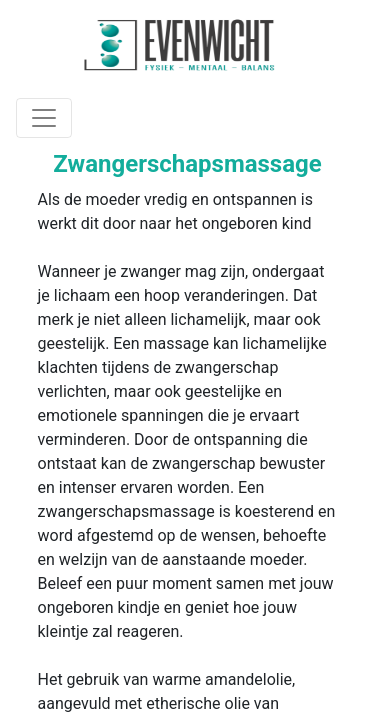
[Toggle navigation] (44, 118)
